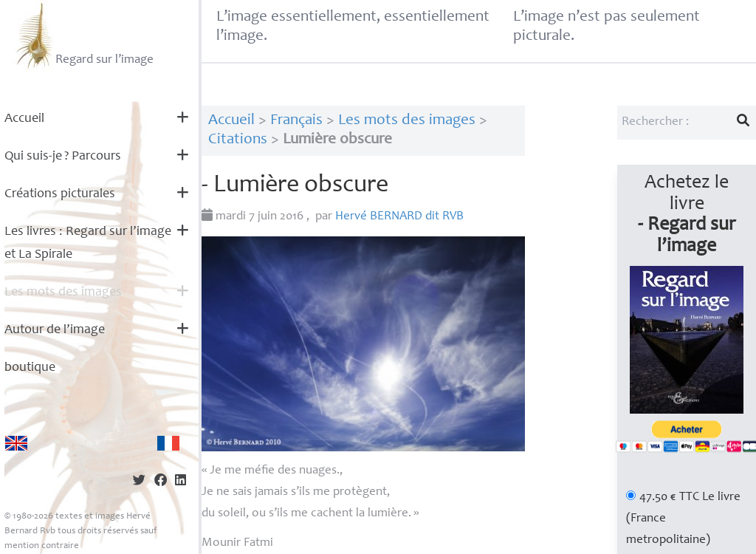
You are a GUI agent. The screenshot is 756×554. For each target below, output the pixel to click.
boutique (30, 368)
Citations (238, 140)
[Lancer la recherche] (743, 123)
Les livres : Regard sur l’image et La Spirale (88, 243)
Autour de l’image (55, 330)
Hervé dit (399, 217)
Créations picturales (60, 194)
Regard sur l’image (83, 35)
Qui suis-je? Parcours (63, 157)
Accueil (24, 119)
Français (296, 121)
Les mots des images (63, 293)
